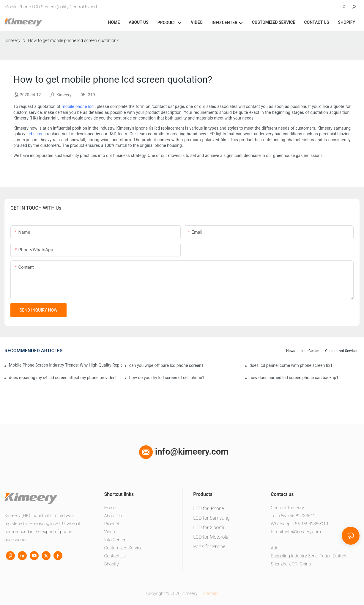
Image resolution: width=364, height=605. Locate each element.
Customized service (341, 351)
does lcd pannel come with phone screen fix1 (291, 365)
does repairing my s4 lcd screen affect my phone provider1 (63, 378)
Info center (310, 351)
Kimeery (12, 40)
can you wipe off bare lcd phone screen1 (167, 365)
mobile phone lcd (78, 106)
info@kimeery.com (184, 452)
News (291, 351)
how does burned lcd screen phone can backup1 (294, 378)
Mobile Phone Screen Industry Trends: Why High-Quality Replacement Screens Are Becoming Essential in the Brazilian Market (65, 365)
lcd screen (36, 134)
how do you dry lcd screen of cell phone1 (167, 378)
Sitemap (209, 593)
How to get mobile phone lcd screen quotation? (73, 40)
